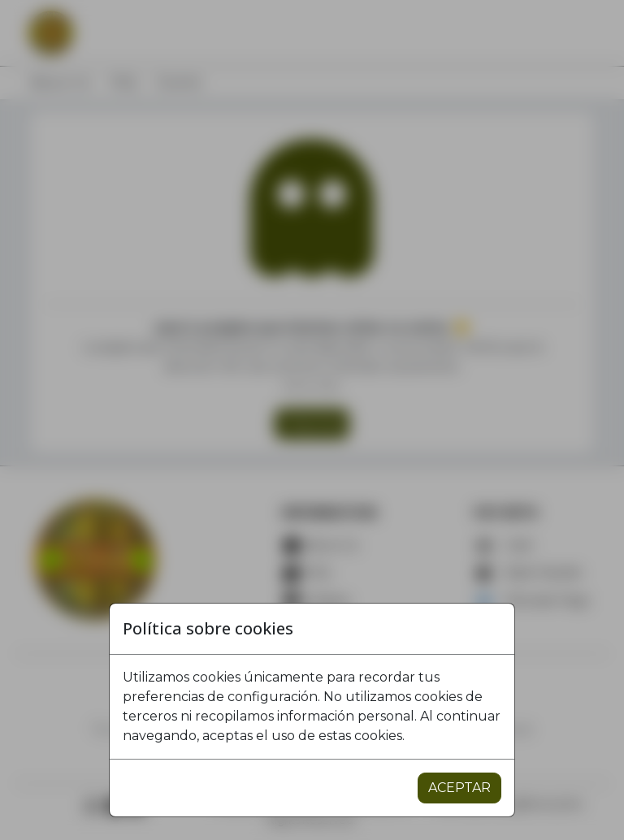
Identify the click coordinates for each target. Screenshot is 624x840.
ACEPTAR (459, 788)
